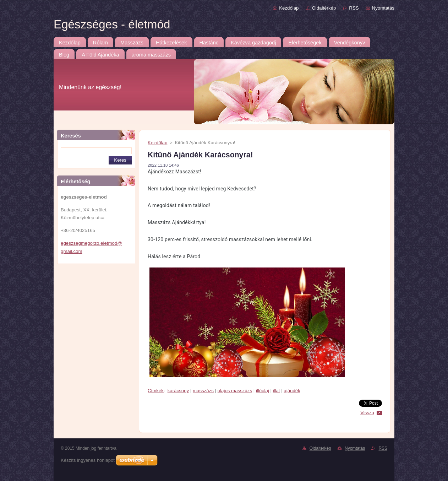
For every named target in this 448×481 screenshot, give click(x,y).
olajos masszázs (235, 391)
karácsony (178, 391)
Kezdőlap (289, 8)
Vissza (367, 413)
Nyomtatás (383, 8)
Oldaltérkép (324, 8)
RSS (354, 8)
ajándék (292, 391)
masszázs (203, 391)
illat (277, 391)
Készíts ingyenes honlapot (88, 460)
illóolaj (263, 391)
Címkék (156, 391)
